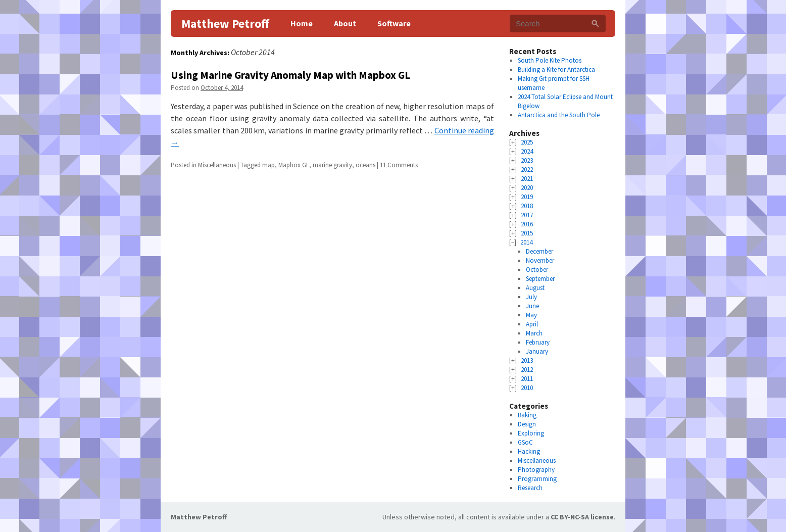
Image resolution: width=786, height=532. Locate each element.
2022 (527, 170)
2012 (527, 370)
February (538, 342)
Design (527, 424)
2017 (527, 215)
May (531, 315)
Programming (537, 479)
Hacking (529, 451)
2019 (527, 197)
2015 (527, 233)
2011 (527, 379)
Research (530, 488)
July (531, 297)
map (268, 165)
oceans (365, 165)
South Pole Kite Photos (550, 60)
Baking (527, 415)
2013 (527, 360)
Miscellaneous (217, 165)
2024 (527, 151)
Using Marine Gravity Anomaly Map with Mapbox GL (290, 75)
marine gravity (332, 165)
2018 (527, 206)
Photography (536, 470)
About (345, 23)
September (540, 279)
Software (394, 23)
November (540, 260)
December (539, 251)
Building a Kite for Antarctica (556, 69)
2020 (527, 188)
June (532, 306)
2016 (527, 224)
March (534, 333)
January (537, 351)
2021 (527, 179)
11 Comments (399, 165)
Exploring (531, 433)
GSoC (525, 442)
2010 (527, 388)
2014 (526, 242)
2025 (527, 142)
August (535, 288)
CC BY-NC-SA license (582, 517)
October (537, 270)
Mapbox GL (294, 165)
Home (302, 23)
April (532, 324)
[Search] (595, 23)
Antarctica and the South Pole (559, 115)
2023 (527, 160)
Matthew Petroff (225, 23)
